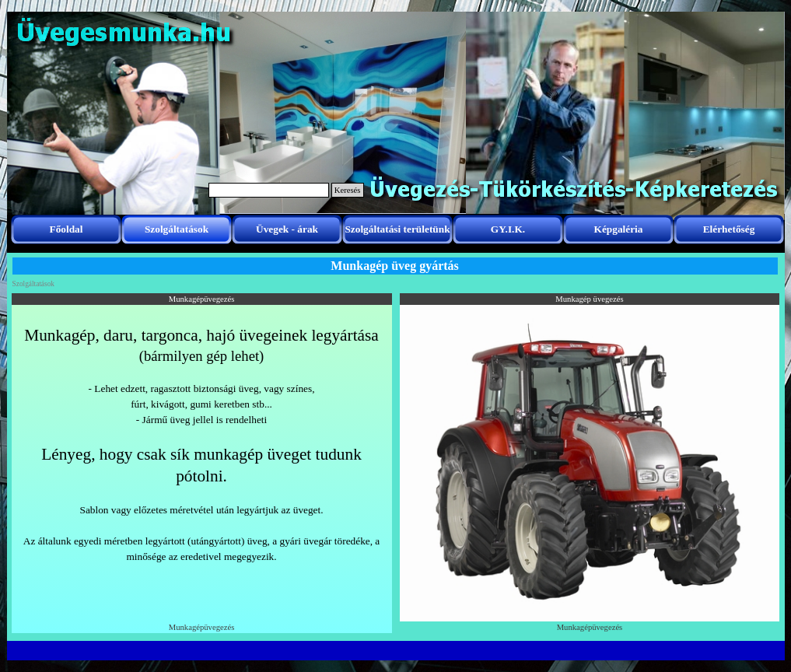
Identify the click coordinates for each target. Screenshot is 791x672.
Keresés (348, 190)
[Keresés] (269, 190)
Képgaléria (619, 229)
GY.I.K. (508, 229)
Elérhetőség (729, 229)
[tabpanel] (202, 460)
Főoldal (66, 229)
